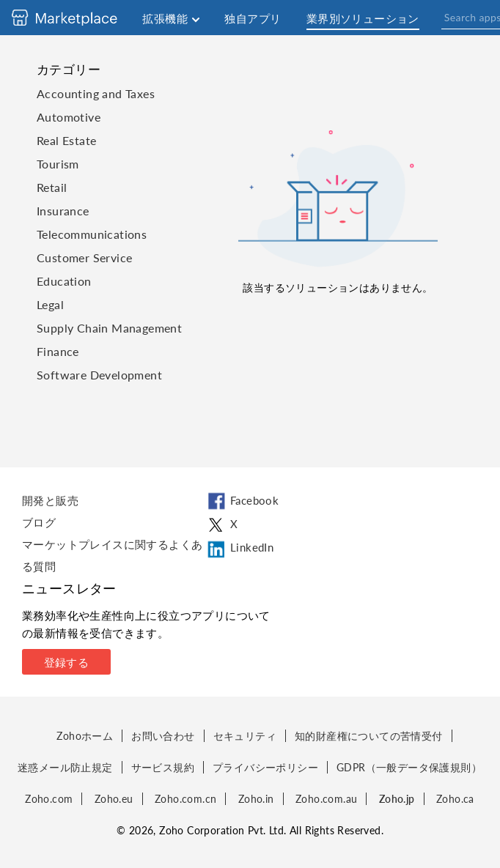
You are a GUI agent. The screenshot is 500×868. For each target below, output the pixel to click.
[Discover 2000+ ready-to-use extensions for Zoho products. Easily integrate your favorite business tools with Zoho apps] (76, 18)
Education (64, 281)
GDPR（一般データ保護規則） (409, 767)
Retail (52, 187)
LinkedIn (239, 549)
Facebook (242, 502)
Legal (50, 304)
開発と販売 (50, 500)
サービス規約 (163, 767)
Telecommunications (92, 234)
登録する (67, 662)
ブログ (39, 522)
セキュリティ (245, 736)
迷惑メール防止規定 (65, 767)
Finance (58, 351)
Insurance (63, 211)
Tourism (58, 164)
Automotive (69, 117)
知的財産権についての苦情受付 (369, 736)
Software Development (99, 375)
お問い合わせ (163, 736)
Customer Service (84, 257)
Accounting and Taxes (96, 93)
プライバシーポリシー (265, 767)
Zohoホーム (85, 736)
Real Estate (66, 140)
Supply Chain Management (109, 328)
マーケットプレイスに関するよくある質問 (112, 555)
